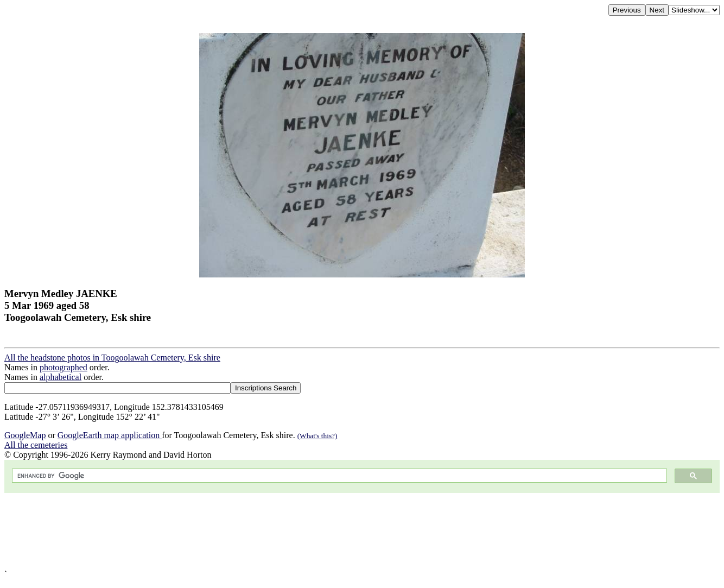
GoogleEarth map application (110, 435)
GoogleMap (25, 435)
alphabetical (61, 377)
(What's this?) (317, 436)
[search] (338, 476)
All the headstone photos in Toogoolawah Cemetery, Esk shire (112, 358)
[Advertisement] (330, 531)
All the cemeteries (36, 445)
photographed (63, 367)
